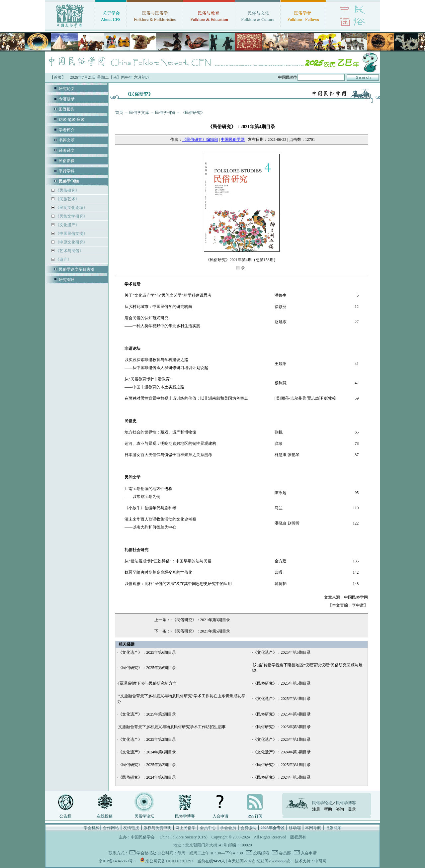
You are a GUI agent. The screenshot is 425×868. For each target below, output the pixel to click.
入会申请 (220, 816)
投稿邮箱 (260, 853)
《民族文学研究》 (71, 216)
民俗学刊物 (165, 113)
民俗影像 (67, 161)
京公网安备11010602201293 (169, 861)
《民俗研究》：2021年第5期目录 (201, 631)
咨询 (340, 809)
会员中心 (208, 828)
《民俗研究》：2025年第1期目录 (282, 765)
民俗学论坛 (144, 816)
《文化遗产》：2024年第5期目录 (282, 752)
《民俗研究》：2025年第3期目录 (282, 727)
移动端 (295, 828)
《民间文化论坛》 (71, 208)
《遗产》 (63, 259)
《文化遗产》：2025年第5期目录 (282, 652)
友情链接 (131, 828)
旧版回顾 (333, 828)
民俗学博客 (185, 816)
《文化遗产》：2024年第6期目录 (147, 752)
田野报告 (67, 109)
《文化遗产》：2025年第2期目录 (147, 739)
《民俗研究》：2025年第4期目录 (282, 714)
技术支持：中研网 (310, 861)
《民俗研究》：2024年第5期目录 (282, 777)
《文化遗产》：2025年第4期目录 (282, 699)
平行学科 (67, 171)
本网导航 (313, 828)
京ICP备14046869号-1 (117, 861)
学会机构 (92, 828)
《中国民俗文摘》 (71, 234)
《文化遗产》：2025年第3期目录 (147, 714)
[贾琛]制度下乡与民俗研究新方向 (147, 683)
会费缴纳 (248, 828)
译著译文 (67, 150)
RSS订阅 (255, 816)
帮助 (328, 809)
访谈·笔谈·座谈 (72, 120)
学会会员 (228, 828)
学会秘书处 (146, 853)
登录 (352, 809)
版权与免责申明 (157, 828)
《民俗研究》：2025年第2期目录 (147, 765)
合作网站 (111, 828)
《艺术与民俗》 (69, 251)
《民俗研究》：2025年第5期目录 (282, 683)
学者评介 (67, 130)
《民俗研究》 (67, 190)
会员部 (284, 853)
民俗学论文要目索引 (77, 269)
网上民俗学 (186, 828)
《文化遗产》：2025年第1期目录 (282, 739)
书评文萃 (67, 140)
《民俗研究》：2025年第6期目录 (147, 668)
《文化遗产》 (67, 225)
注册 (316, 809)
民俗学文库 (139, 113)
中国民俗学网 (233, 140)
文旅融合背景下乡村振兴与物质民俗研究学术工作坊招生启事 (172, 727)
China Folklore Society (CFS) (184, 837)
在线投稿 (105, 816)
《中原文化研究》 (71, 242)
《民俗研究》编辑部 (200, 140)
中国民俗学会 (143, 837)
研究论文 (67, 89)
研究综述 (67, 280)
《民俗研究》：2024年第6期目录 (147, 777)
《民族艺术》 (67, 199)
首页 (119, 113)
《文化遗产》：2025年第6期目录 (147, 652)
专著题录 (67, 99)
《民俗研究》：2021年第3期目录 (201, 620)
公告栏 (65, 816)
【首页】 (58, 77)
